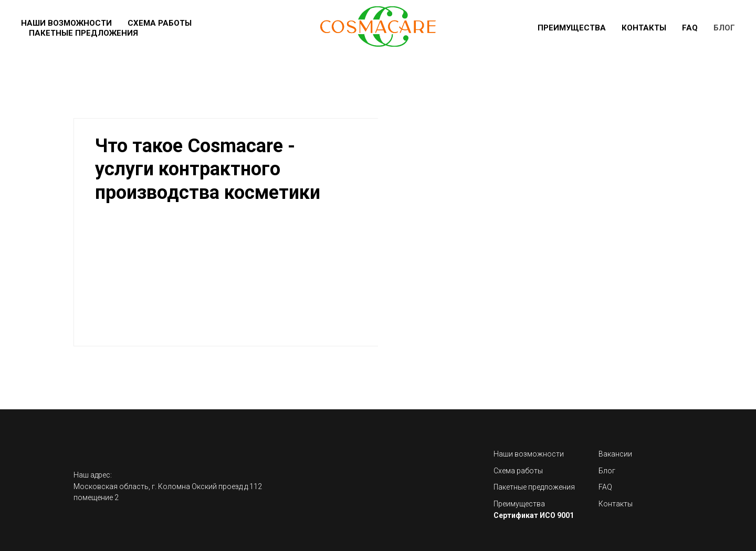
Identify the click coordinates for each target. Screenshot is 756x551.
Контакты (644, 28)
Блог (724, 28)
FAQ (690, 28)
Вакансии (615, 454)
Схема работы (160, 23)
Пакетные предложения (83, 33)
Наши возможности (66, 23)
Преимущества (572, 28)
